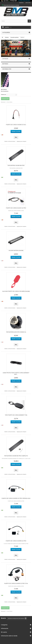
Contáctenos (21, 3)
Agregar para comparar (21, 141)
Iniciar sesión (28, 3)
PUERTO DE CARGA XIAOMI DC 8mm (16, 125)
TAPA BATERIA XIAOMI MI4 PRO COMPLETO (16, 456)
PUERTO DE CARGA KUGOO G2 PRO (16, 208)
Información (7, 69)
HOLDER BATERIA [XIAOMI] (16, 251)
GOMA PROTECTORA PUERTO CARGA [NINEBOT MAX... (16, 374)
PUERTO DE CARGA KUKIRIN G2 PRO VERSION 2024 (16, 498)
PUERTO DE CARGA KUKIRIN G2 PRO (16, 541)
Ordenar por (4, 95)
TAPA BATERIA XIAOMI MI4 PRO (16, 165)
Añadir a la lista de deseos (10, 141)
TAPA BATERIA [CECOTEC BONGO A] (16, 332)
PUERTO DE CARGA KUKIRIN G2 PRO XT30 (16, 584)
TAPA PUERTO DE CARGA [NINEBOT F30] (16, 415)
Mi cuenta (4, 632)
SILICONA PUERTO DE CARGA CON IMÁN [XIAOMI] (16, 291)
